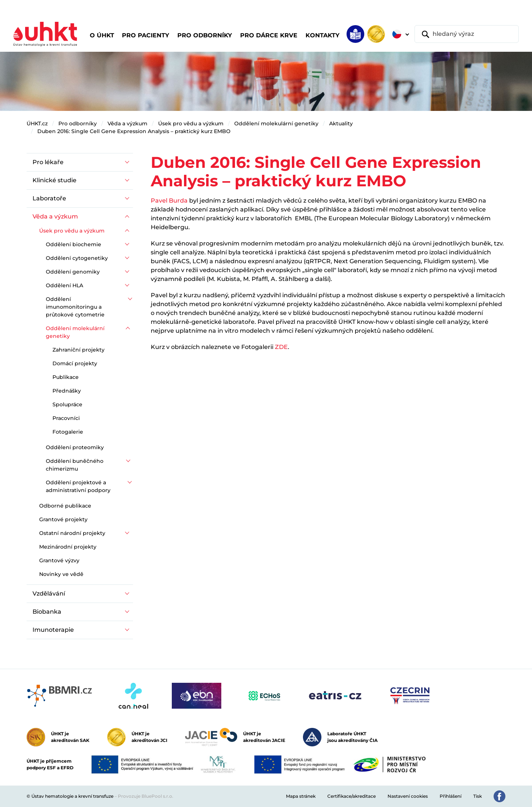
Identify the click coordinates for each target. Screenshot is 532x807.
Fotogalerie (68, 432)
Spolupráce (67, 404)
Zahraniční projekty (79, 350)
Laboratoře (49, 198)
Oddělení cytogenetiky (77, 258)
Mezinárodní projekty (68, 547)
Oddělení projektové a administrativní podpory (78, 486)
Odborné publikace (65, 506)
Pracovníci (66, 418)
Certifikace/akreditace (352, 796)
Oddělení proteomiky (75, 447)
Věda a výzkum (127, 123)
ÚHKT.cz (37, 123)
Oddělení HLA (64, 285)
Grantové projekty (63, 519)
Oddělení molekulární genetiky (276, 123)
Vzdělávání (49, 594)
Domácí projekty (75, 363)
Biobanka (47, 612)
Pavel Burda (169, 201)
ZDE (281, 347)
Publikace (66, 377)
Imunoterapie (53, 630)
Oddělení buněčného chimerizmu (75, 465)
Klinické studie (54, 180)
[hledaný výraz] (467, 34)
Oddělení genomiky (73, 272)
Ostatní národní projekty (72, 533)
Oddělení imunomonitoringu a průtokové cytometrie (75, 307)
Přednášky (67, 391)
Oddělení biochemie (74, 244)
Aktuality (341, 123)
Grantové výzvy (59, 560)
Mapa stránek (301, 796)
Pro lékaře (48, 162)
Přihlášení (451, 796)
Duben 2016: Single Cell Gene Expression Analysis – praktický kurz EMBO (134, 131)
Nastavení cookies (408, 796)
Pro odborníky (78, 123)
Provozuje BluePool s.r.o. (146, 796)
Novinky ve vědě (61, 574)
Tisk (478, 796)
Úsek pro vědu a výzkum (191, 123)
